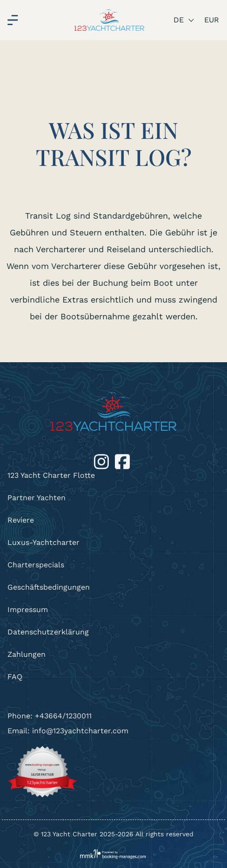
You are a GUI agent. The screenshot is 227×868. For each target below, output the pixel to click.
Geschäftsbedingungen (49, 587)
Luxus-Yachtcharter (43, 542)
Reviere (21, 520)
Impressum (28, 610)
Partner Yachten (37, 498)
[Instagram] (103, 461)
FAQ (15, 677)
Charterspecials (36, 565)
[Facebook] (122, 461)
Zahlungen (27, 654)
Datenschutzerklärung (48, 632)
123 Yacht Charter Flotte (51, 475)
